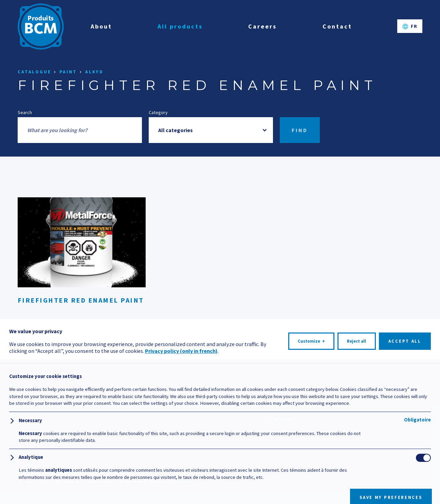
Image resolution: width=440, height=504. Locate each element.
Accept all (405, 480)
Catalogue (34, 72)
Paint (68, 72)
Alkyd (94, 72)
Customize (311, 480)
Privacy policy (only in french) (181, 490)
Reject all (356, 480)
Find (300, 130)
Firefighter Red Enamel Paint (81, 300)
